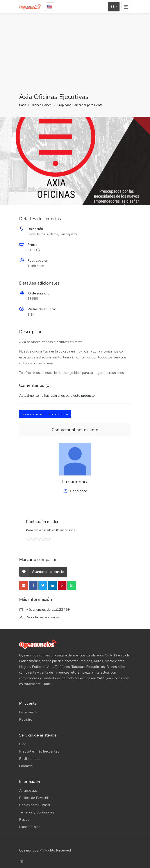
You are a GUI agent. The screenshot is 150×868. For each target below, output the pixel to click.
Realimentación (31, 759)
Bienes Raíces (42, 105)
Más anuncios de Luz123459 (45, 610)
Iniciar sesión (29, 712)
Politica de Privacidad (35, 798)
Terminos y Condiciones (37, 812)
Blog (23, 744)
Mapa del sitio (30, 827)
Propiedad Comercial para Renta (80, 105)
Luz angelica (75, 482)
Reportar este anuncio (39, 617)
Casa (23, 105)
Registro (26, 720)
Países (24, 820)
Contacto (26, 766)
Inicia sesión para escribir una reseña (45, 414)
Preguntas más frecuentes (39, 751)
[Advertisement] (75, 53)
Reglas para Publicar (35, 805)
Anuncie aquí (29, 791)
